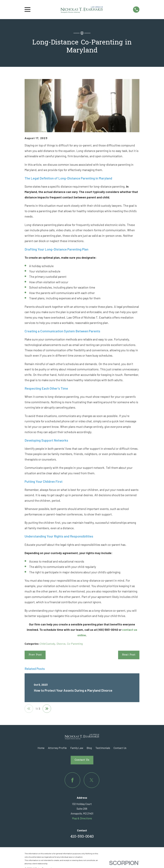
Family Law (77, 748)
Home (41, 748)
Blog (89, 748)
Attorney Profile (57, 748)
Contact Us (120, 748)
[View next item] (47, 709)
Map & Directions (82, 818)
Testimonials (103, 748)
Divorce (61, 644)
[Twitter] (92, 780)
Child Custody (47, 644)
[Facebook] (72, 780)
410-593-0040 (82, 837)
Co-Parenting (75, 644)
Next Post (129, 655)
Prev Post (35, 655)
